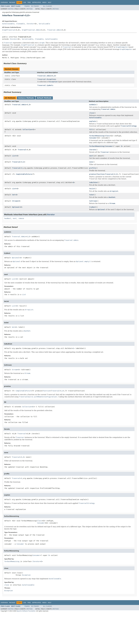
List (14, 156)
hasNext (8, 218)
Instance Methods (26, 98)
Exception (26, 575)
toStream (93, 201)
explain (92, 121)
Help (50, 2)
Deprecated (37, 2)
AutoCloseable (8, 24)
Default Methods (44, 98)
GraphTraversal (9, 30)
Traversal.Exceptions (47, 79)
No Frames (35, 6)
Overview (4, 2)
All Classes (48, 6)
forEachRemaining (97, 136)
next (91, 156)
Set (14, 195)
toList (92, 189)
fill (91, 130)
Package (12, 2)
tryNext (92, 207)
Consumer (93, 138)
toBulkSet (93, 182)
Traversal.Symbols (45, 85)
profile (92, 168)
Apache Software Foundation (26, 611)
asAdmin (92, 105)
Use (25, 2)
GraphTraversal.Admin (31, 30)
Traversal (22, 150)
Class (107, 136)
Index (44, 2)
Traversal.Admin (54, 30)
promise (92, 174)
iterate (92, 150)
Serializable (44, 24)
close (92, 113)
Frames (27, 6)
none (91, 162)
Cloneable (20, 24)
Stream (15, 201)
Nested (11, 9)
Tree (29, 2)
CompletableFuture (24, 174)
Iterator (30, 24)
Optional (16, 207)
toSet (92, 195)
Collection (27, 130)
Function (100, 174)
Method (30, 9)
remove (21, 218)
